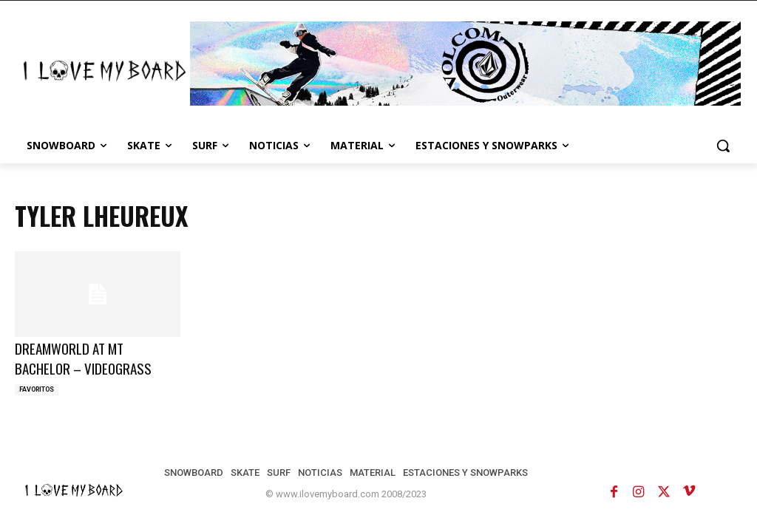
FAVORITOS (37, 389)
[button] (723, 146)
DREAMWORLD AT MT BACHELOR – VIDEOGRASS (83, 358)
